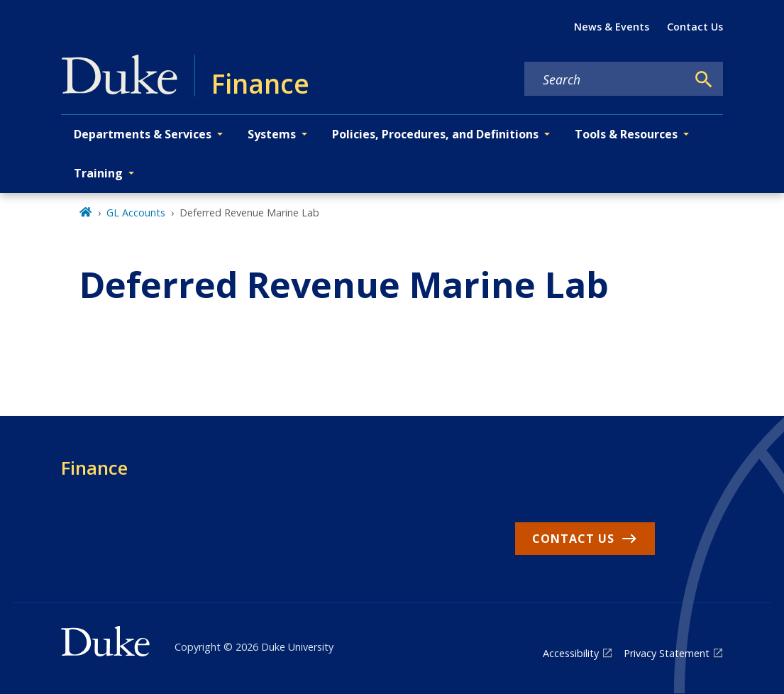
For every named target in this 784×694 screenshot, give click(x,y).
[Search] (704, 79)
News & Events (612, 27)
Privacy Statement (667, 653)
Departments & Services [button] (143, 134)
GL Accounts (136, 213)
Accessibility (571, 653)
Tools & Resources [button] (626, 134)
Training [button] (98, 173)
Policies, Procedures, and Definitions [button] (435, 134)
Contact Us (695, 27)
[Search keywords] (605, 79)
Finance (94, 468)
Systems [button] (272, 134)
